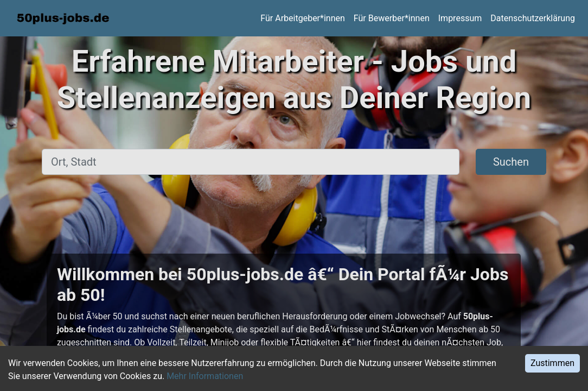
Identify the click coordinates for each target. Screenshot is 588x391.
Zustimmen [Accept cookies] (552, 363)
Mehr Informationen (205, 376)
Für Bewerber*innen (392, 18)
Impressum (460, 18)
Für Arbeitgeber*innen (302, 18)
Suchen (511, 162)
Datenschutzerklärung (533, 18)
